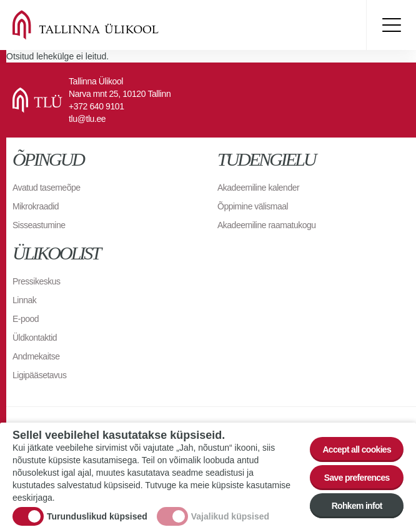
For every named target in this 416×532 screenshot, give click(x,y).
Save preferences (357, 478)
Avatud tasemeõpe (47, 188)
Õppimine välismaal (253, 206)
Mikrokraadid (36, 206)
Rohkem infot (357, 506)
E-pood (26, 319)
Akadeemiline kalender (258, 188)
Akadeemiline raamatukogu (267, 225)
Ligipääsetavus (39, 375)
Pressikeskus (36, 281)
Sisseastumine (39, 225)
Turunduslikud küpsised (97, 516)
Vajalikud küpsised (230, 516)
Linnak (24, 300)
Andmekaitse (36, 356)
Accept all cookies (357, 449)
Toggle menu (391, 25)
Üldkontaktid (35, 338)
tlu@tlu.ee (87, 119)
